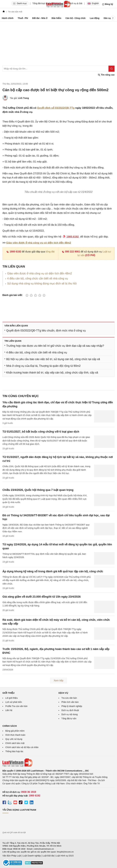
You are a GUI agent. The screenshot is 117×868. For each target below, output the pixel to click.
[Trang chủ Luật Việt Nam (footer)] (58, 763)
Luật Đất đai (48, 856)
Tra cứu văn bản (69, 698)
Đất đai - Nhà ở (40, 18)
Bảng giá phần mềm (15, 731)
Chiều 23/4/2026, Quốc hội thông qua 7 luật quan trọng (38, 490)
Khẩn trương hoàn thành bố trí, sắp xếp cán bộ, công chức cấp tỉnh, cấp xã (52, 373)
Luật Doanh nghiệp (32, 856)
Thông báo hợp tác (14, 751)
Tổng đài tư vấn (69, 718)
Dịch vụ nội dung (70, 714)
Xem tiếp (58, 680)
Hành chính (8, 18)
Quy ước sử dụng (14, 739)
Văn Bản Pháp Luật (12, 856)
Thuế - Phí (23, 18)
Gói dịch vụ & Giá (74, 3)
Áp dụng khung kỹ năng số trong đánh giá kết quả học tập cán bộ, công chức (53, 571)
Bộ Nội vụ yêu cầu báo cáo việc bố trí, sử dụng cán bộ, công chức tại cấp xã (53, 359)
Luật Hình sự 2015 (65, 856)
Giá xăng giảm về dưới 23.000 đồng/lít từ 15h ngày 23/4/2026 (42, 597)
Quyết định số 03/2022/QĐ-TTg (56, 108)
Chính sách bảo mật (15, 743)
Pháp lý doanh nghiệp (72, 706)
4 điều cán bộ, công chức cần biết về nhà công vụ (38, 278)
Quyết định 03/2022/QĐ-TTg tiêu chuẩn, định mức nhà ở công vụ (46, 331)
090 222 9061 (71, 252)
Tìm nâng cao (106, 75)
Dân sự (107, 18)
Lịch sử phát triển (14, 702)
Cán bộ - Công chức (76, 18)
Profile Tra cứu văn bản (16, 706)
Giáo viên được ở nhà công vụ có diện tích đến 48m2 (39, 243)
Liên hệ (9, 710)
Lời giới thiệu (12, 698)
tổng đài (50, 252)
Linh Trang (23, 98)
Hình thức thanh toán (15, 735)
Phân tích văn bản (70, 702)
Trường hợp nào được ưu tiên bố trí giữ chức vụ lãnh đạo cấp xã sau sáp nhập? (55, 346)
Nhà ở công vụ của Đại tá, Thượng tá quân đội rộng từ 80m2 (43, 366)
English (93, 3)
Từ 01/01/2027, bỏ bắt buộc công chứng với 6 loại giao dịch (41, 432)
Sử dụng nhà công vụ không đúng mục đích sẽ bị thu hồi (42, 283)
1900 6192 (14, 252)
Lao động (95, 18)
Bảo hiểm (56, 18)
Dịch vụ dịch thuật (70, 710)
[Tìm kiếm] (112, 69)
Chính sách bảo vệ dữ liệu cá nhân (22, 747)
